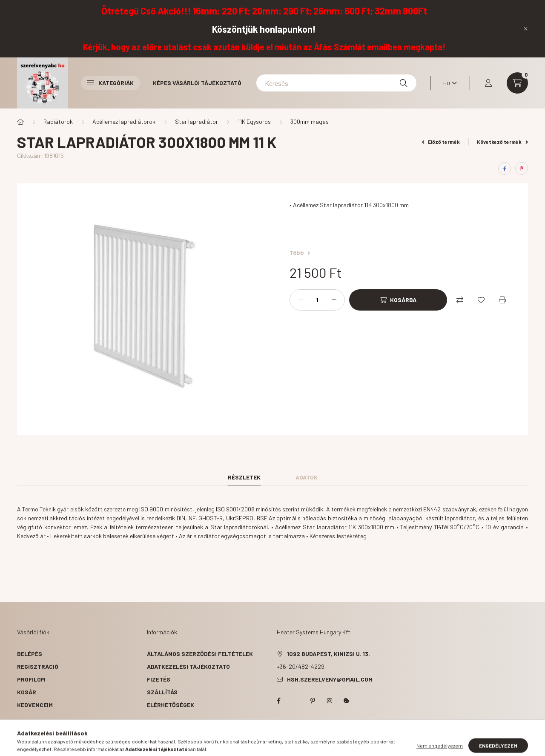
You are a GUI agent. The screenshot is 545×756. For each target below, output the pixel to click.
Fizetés (159, 679)
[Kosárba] (398, 300)
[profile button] (488, 83)
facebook (278, 701)
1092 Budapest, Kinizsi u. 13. (328, 654)
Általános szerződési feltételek (200, 654)
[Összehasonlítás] (460, 300)
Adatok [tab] (307, 477)
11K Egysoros (254, 121)
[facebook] (505, 168)
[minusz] (301, 300)
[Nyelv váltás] (448, 83)
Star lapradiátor (196, 121)
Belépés (30, 654)
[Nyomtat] (502, 300)
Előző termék (441, 142)
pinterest (313, 701)
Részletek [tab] (244, 477)
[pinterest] (522, 168)
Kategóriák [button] (110, 83)
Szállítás (162, 692)
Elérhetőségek (171, 705)
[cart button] (517, 83)
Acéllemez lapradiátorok (124, 121)
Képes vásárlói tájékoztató (197, 83)
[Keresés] (336, 83)
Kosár (27, 692)
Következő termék (502, 142)
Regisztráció (38, 666)
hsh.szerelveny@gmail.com (330, 679)
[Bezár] (526, 29)
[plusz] (334, 300)
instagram (330, 701)
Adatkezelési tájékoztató (188, 666)
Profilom (31, 679)
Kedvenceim (35, 705)
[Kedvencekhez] (481, 300)
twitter (295, 701)
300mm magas (310, 121)
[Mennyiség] (317, 300)
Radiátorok (58, 121)
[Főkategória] (20, 122)
